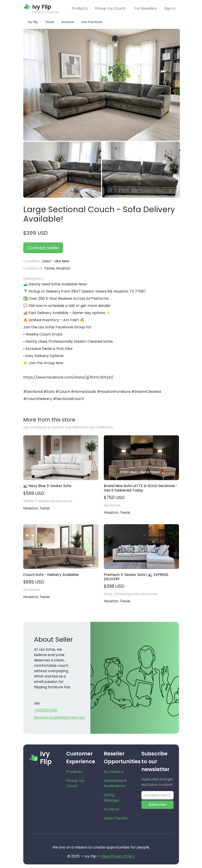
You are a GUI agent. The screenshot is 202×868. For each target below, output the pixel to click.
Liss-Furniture (92, 22)
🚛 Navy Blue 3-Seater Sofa (47, 486)
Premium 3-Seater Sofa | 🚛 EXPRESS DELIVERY (136, 577)
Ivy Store (112, 809)
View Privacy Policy (118, 856)
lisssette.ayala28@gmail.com (60, 717)
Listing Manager (112, 798)
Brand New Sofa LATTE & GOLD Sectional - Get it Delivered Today (141, 488)
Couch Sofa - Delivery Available (51, 575)
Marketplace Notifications (115, 783)
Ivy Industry (114, 772)
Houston (68, 22)
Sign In (170, 8)
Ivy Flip (33, 22)
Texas (50, 22)
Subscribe (157, 805)
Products (80, 8)
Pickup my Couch (110, 8)
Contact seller (43, 248)
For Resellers (146, 8)
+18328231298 (46, 710)
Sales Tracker (116, 818)
